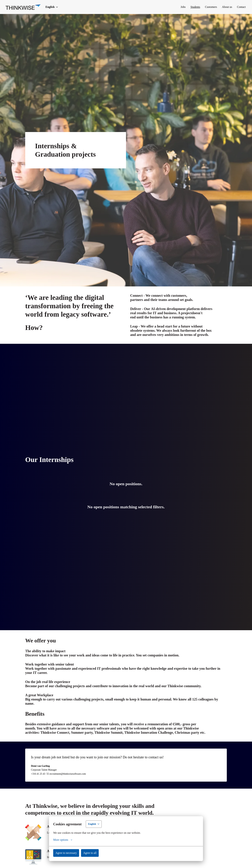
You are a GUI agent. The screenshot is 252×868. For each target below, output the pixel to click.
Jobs (171, 7)
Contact (240, 7)
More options (64, 840)
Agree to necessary (69, 853)
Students (186, 7)
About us (223, 7)
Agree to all (96, 853)
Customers (204, 7)
